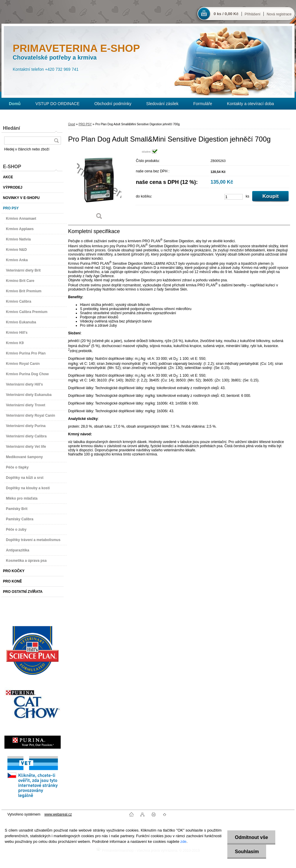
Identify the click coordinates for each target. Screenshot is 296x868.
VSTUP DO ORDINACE (58, 104)
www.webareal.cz (58, 814)
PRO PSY (85, 124)
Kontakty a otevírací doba (251, 104)
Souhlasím (247, 852)
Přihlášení (253, 14)
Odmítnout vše (251, 837)
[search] (56, 141)
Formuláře (203, 104)
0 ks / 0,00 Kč (226, 14)
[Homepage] (15, 104)
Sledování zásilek (162, 104)
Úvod (71, 124)
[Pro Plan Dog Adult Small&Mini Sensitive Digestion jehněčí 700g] (99, 186)
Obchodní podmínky (113, 104)
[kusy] (234, 197)
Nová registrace (279, 14)
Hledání (12, 128)
